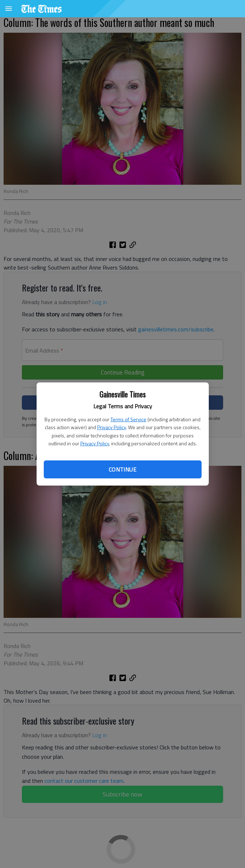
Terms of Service (128, 419)
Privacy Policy (112, 427)
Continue (122, 469)
